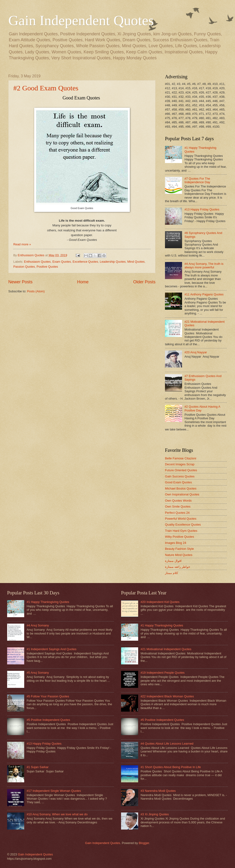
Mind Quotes (136, 262)
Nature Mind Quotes (179, 555)
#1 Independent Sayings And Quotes (52, 649)
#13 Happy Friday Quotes (202, 209)
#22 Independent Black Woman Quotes (167, 696)
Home (83, 282)
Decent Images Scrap (180, 464)
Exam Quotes (62, 262)
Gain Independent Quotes (81, 20)
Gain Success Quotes (180, 476)
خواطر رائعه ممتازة (178, 567)
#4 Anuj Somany (38, 625)
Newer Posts (20, 282)
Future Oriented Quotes (181, 470)
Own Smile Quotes (178, 506)
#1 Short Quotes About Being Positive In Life (171, 767)
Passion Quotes (24, 267)
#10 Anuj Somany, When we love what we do (57, 814)
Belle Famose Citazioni (181, 458)
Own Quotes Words (178, 501)
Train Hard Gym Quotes (181, 531)
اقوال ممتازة (173, 561)
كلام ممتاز (172, 573)
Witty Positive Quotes (179, 537)
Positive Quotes (47, 267)
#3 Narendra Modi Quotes (158, 791)
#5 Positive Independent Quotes (48, 720)
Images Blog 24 (176, 543)
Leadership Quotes (113, 262)
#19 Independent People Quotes (162, 673)
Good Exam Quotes (178, 482)
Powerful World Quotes (181, 519)
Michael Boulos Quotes (181, 488)
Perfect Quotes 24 (177, 513)
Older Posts (144, 282)
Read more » (22, 244)
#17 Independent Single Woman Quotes (54, 791)
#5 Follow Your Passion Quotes (48, 696)
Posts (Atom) (36, 291)
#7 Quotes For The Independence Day (197, 180)
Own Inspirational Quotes (182, 494)
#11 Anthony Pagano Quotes (204, 294)
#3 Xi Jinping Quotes (155, 814)
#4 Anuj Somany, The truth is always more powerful (204, 266)
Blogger (144, 843)
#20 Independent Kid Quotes (160, 602)
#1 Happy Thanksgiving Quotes (48, 602)
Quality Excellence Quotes (183, 525)
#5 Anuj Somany (38, 673)
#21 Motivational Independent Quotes (166, 649)
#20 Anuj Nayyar (196, 352)
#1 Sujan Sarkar (38, 767)
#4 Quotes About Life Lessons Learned (167, 744)
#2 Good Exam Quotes (46, 88)
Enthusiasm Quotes (37, 262)
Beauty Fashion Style (179, 549)
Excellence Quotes (85, 262)
